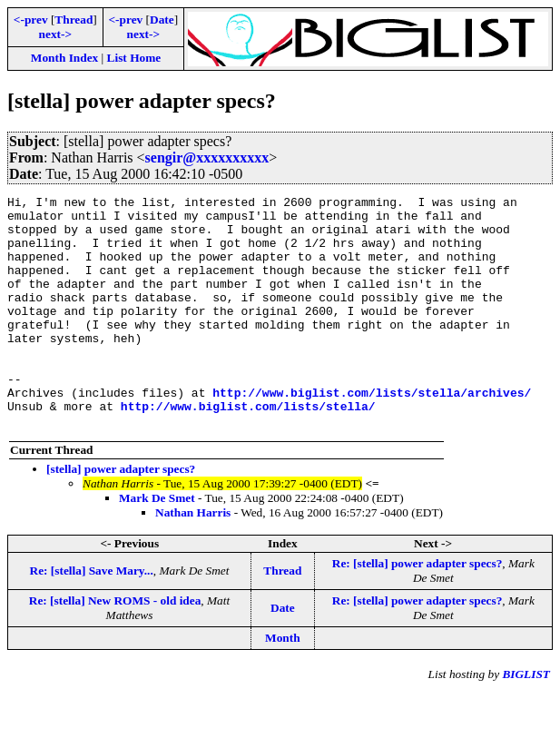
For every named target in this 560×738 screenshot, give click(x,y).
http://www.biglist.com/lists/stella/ (248, 449)
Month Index (64, 58)
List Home (134, 58)
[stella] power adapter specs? (121, 515)
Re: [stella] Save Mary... (92, 617)
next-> (55, 34)
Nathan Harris (193, 559)
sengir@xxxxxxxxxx (207, 157)
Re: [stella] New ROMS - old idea (115, 647)
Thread (74, 20)
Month (283, 684)
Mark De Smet (157, 544)
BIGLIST (526, 720)
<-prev (31, 20)
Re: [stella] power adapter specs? (418, 610)
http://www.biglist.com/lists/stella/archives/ (372, 433)
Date (162, 20)
